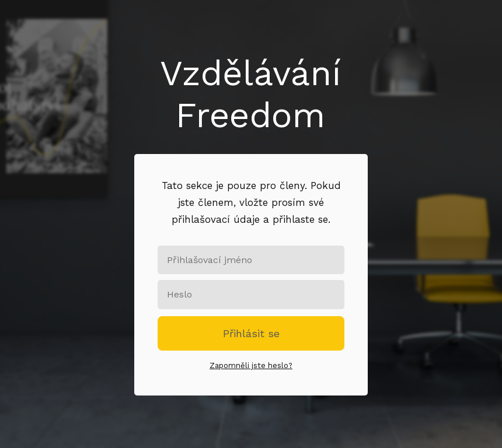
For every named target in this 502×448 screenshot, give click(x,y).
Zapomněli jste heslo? (251, 365)
